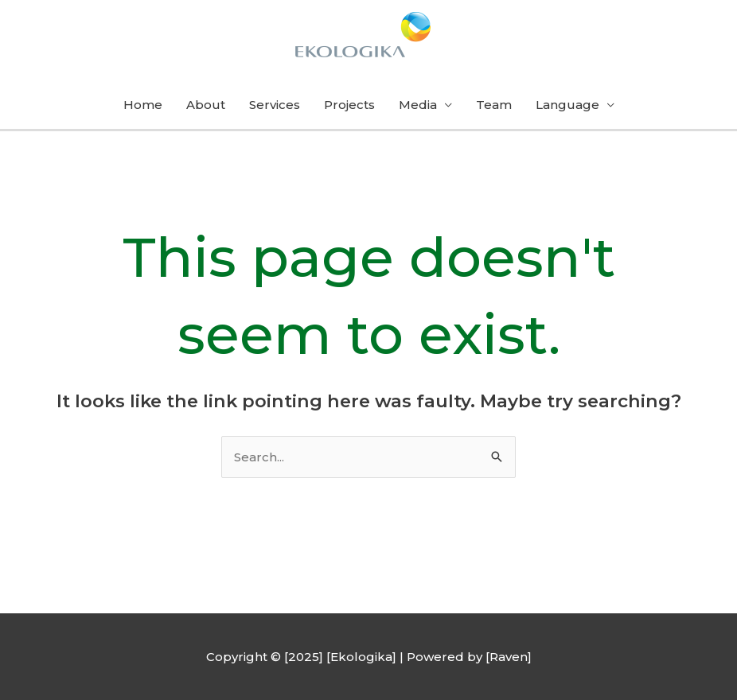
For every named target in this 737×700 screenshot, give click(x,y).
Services (275, 105)
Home (143, 105)
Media (418, 105)
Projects (349, 105)
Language (567, 105)
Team (494, 105)
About (206, 105)
